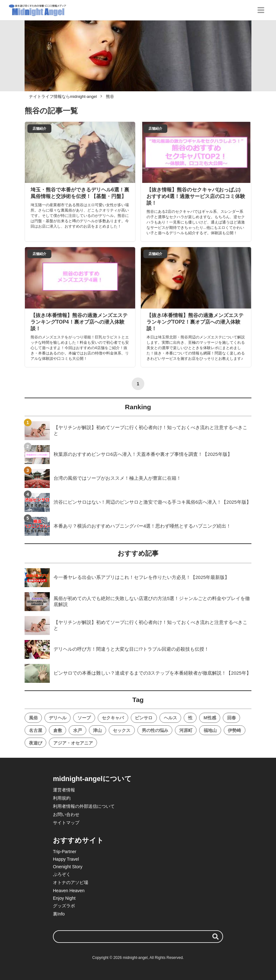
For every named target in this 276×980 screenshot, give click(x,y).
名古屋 (36, 730)
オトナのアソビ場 (71, 882)
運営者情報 (64, 790)
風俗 (33, 718)
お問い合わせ (66, 814)
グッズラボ (64, 906)
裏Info (59, 914)
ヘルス (170, 718)
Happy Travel (66, 859)
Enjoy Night (64, 898)
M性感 (210, 718)
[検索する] (216, 937)
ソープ (84, 718)
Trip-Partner (65, 852)
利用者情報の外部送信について (84, 806)
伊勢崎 (234, 730)
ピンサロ (144, 718)
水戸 (78, 730)
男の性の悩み (155, 730)
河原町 (186, 730)
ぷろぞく (62, 874)
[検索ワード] (138, 937)
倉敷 (58, 730)
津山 (97, 730)
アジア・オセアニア (73, 743)
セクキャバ (113, 718)
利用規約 (62, 798)
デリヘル (58, 718)
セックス (122, 730)
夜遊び (36, 743)
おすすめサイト (78, 840)
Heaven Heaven (69, 891)
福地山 (210, 730)
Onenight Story (68, 867)
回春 (232, 718)
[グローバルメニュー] (261, 10)
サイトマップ (66, 823)
